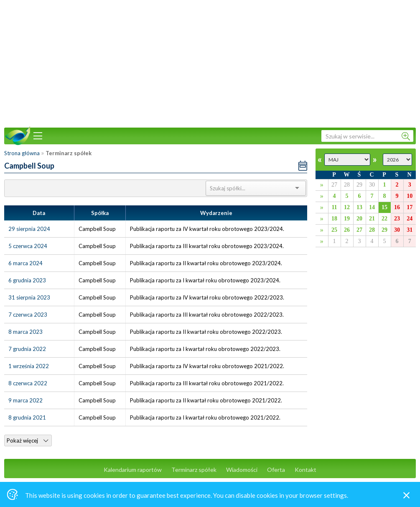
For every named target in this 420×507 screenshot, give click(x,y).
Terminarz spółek (194, 470)
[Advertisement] (210, 63)
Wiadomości (242, 470)
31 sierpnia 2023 (29, 297)
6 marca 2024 (25, 263)
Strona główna (22, 153)
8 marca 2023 (25, 332)
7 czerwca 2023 (28, 315)
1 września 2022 (29, 366)
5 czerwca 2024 (28, 246)
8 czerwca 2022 (28, 383)
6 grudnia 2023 (27, 280)
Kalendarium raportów (133, 470)
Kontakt (305, 470)
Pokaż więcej (27, 440)
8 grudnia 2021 (27, 417)
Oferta (276, 470)
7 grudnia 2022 (27, 349)
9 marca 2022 (25, 400)
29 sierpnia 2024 (29, 229)
